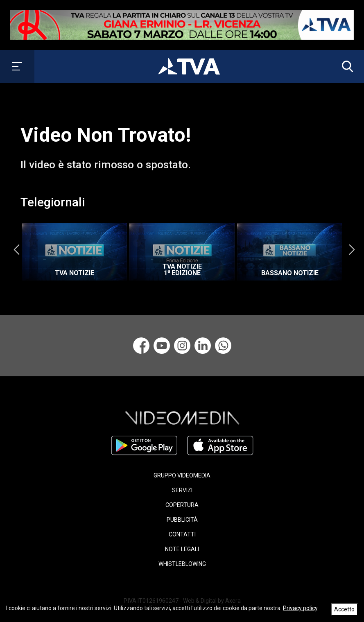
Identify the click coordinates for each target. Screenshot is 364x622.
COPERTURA (182, 505)
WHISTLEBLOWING (182, 564)
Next (352, 250)
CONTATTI (182, 534)
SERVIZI (182, 490)
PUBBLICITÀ (182, 520)
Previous (16, 250)
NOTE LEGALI (182, 549)
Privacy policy (300, 608)
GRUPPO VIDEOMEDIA (182, 475)
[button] (346, 66)
